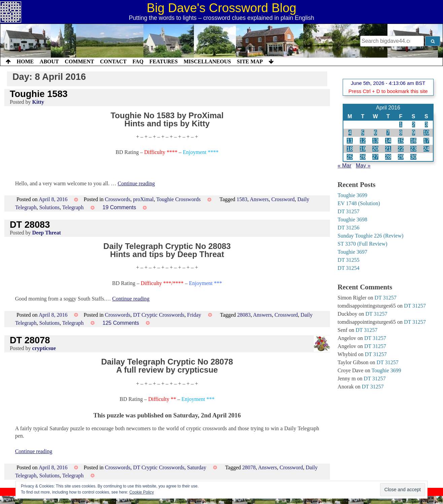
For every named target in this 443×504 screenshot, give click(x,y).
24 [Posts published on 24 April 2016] (427, 149)
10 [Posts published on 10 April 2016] (427, 133)
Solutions (49, 207)
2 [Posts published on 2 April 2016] (414, 124)
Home (25, 61)
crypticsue (44, 348)
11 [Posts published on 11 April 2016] (350, 141)
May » (363, 166)
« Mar (345, 166)
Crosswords (118, 199)
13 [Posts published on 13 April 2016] (375, 141)
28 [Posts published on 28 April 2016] (388, 157)
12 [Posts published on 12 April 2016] (363, 141)
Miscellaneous (207, 61)
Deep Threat (47, 233)
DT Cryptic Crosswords (159, 315)
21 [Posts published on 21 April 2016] (388, 149)
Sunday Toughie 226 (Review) (370, 236)
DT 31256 (349, 228)
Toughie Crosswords (178, 199)
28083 (244, 315)
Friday (194, 315)
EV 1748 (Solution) (359, 203)
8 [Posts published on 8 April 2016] (401, 133)
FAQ (138, 61)
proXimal (143, 199)
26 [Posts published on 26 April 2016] (363, 157)
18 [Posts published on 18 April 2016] (350, 149)
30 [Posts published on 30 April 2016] (413, 157)
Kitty (38, 102)
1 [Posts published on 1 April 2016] (401, 124)
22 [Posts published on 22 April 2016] (401, 149)
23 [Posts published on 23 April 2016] (413, 149)
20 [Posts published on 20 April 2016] (375, 149)
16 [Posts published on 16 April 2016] (413, 141)
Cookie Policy (142, 492)
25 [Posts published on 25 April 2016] (350, 157)
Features (164, 61)
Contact (113, 61)
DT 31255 (349, 260)
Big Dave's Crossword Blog (222, 8)
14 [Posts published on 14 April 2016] (388, 141)
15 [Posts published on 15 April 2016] (401, 141)
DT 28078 (30, 340)
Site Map (250, 61)
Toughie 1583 (39, 94)
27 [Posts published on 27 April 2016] (375, 157)
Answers (259, 199)
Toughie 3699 (352, 195)
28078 (249, 467)
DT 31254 (349, 268)
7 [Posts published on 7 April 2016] (388, 133)
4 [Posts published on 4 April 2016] (350, 133)
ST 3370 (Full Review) (363, 244)
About (49, 61)
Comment (79, 61)
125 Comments (121, 323)
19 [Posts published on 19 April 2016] (363, 149)
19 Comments (120, 207)
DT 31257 (349, 211)
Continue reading (136, 183)
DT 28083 (30, 225)
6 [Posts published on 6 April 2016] (376, 133)
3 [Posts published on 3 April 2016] (426, 124)
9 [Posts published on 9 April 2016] (414, 133)
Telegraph (73, 207)
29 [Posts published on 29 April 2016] (401, 157)
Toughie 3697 (352, 252)
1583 (242, 199)
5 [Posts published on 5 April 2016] (363, 133)
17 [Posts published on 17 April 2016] (427, 141)
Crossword (283, 199)
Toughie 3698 (352, 219)
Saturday (197, 467)
